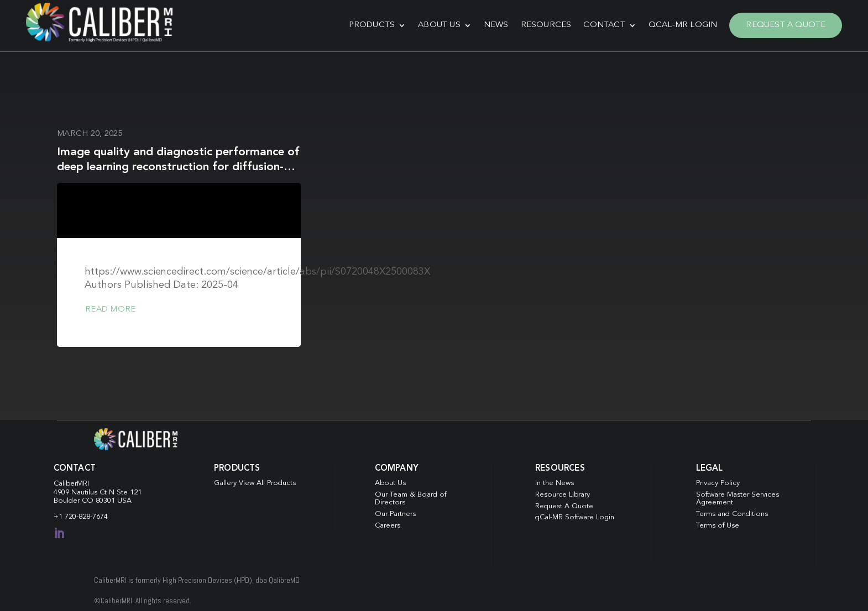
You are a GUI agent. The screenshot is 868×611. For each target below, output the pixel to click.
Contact (602, 25)
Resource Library (563, 493)
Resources (544, 25)
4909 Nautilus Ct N (85, 491)
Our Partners (395, 512)
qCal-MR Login (681, 25)
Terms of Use (718, 524)
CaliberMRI (71, 482)
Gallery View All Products (255, 481)
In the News (555, 481)
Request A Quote (784, 25)
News (494, 25)
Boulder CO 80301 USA (93, 499)
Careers (388, 524)
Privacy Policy (718, 481)
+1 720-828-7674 (81, 515)
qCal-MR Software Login (575, 516)
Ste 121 (129, 491)
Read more (110, 308)
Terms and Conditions (732, 512)
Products (370, 25)
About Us (438, 25)
